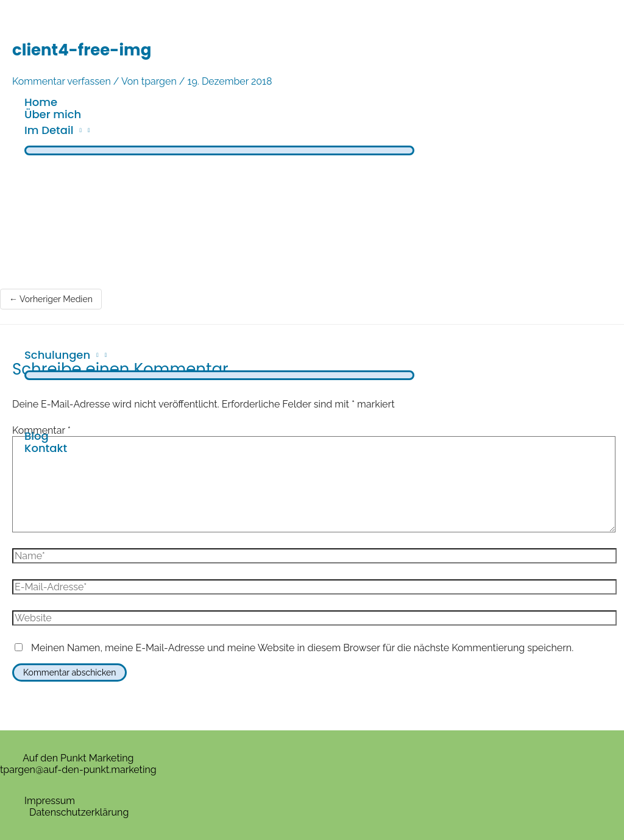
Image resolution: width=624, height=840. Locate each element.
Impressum (50, 801)
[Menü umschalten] (219, 150)
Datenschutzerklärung (79, 812)
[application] (77, 130)
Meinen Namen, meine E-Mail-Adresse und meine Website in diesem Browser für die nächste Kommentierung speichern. (302, 648)
